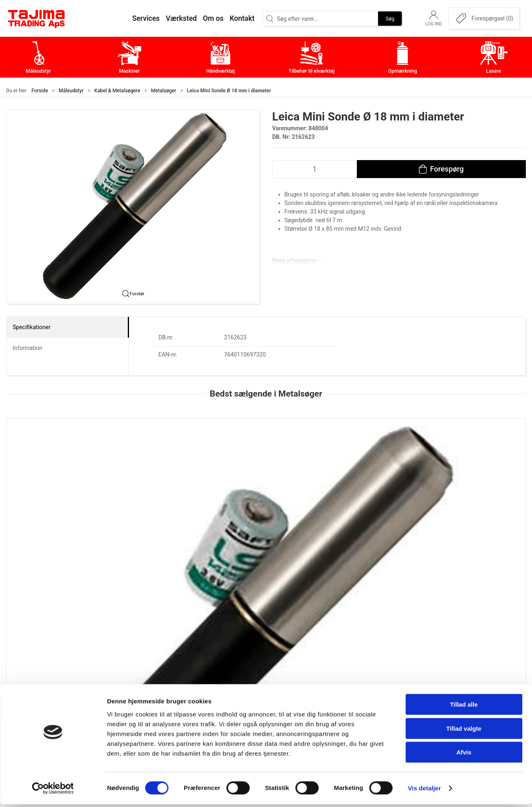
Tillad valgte (464, 731)
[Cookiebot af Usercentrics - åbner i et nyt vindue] (53, 791)
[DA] (37, 18)
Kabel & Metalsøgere (117, 91)
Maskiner (208, 669)
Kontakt (379, 669)
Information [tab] (28, 348)
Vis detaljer (424, 791)
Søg (390, 18)
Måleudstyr (71, 91)
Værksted (382, 682)
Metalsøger (164, 91)
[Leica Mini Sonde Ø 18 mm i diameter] (56, 457)
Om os (377, 657)
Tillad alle (464, 707)
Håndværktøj (214, 682)
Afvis (464, 755)
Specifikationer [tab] (32, 327)
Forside (40, 91)
